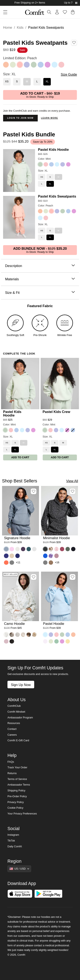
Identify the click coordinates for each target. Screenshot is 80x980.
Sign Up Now (21, 685)
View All (72, 481)
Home (8, 27)
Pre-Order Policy (17, 796)
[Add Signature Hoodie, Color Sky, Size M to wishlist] (34, 491)
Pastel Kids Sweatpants (57, 196)
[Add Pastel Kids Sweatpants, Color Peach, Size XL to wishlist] (74, 43)
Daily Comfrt (15, 847)
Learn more (50, 118)
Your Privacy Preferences (22, 814)
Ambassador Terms (19, 785)
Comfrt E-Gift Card (18, 740)
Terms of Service (17, 779)
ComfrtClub (14, 706)
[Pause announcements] (76, 3)
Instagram (13, 835)
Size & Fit (40, 293)
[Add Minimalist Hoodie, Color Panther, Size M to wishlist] (73, 491)
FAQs (11, 762)
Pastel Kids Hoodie (53, 150)
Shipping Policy (16, 791)
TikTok (11, 841)
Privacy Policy (16, 802)
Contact (12, 729)
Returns (12, 773)
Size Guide (69, 75)
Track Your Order (17, 767)
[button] (4, 12)
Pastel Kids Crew (56, 412)
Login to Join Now (20, 118)
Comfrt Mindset (16, 712)
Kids (20, 27)
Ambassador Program (20, 718)
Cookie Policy (15, 808)
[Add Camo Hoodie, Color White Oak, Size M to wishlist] (34, 577)
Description (40, 266)
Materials (40, 279)
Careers (12, 735)
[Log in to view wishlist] (65, 12)
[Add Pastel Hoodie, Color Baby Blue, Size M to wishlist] (73, 577)
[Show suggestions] (19, 869)
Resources (14, 723)
